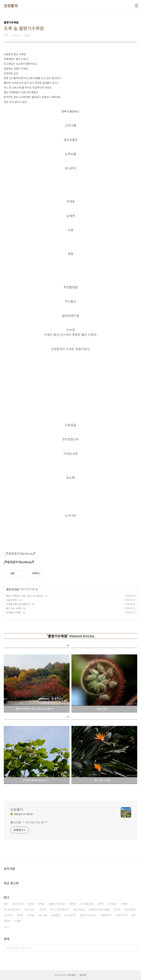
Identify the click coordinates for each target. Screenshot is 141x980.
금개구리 (122, 915)
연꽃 (21, 915)
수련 (31, 904)
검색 (133, 948)
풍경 (8, 921)
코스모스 (31, 909)
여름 (18, 921)
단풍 (73, 904)
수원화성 (131, 909)
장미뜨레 (18, 904)
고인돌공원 (87, 904)
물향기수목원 (13, 589)
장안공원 (80, 909)
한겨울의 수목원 (14, 612)
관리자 (83, 975)
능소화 (43, 915)
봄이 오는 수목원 (14, 608)
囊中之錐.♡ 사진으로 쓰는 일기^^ (29, 822)
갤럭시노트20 (89, 915)
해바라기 (107, 915)
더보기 (7, 927)
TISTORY (71, 975)
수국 (44, 909)
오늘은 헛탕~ (12, 600)
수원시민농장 (13, 909)
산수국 (9, 915)
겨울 (42, 904)
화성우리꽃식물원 (100, 909)
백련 (125, 904)
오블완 (56, 915)
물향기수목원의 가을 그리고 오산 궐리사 (25, 596)
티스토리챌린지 (60, 909)
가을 (31, 915)
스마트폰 (70, 915)
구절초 (113, 904)
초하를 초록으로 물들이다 (18, 604)
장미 (101, 904)
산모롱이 (11, 6)
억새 (118, 909)
